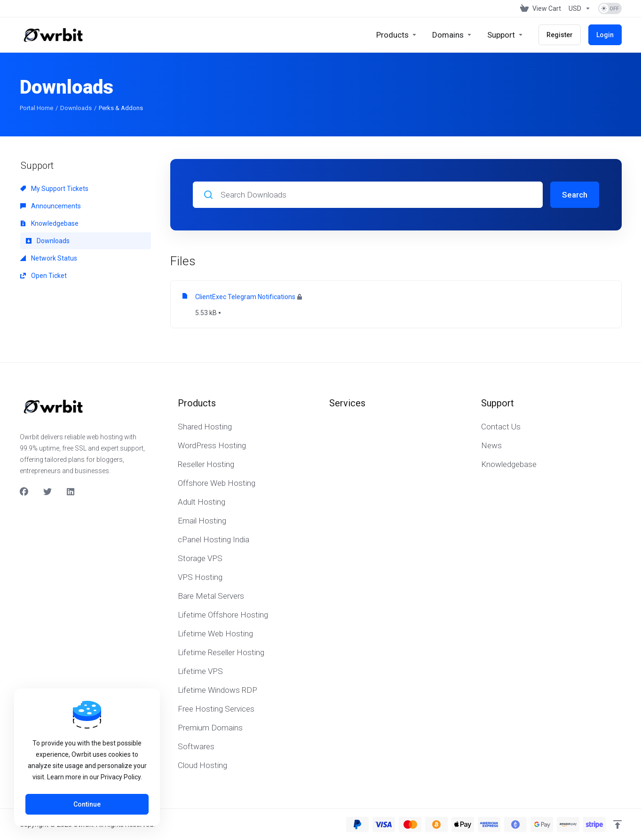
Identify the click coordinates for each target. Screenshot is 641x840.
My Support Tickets (54, 189)
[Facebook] (24, 492)
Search (575, 195)
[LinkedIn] (71, 492)
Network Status (49, 258)
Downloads (76, 108)
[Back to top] (617, 824)
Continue (87, 804)
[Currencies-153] (580, 8)
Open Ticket (44, 276)
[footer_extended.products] (397, 35)
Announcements (51, 206)
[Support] (505, 35)
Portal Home (36, 108)
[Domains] (452, 35)
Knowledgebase (49, 223)
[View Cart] (541, 8)
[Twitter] (47, 492)
